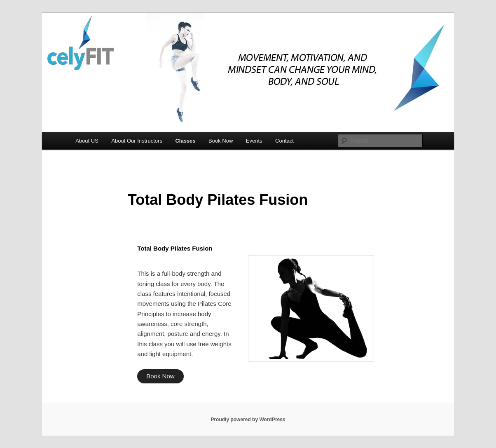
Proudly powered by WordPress (248, 420)
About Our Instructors (137, 141)
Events (254, 141)
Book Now (221, 141)
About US (87, 141)
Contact (284, 141)
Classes (185, 141)
